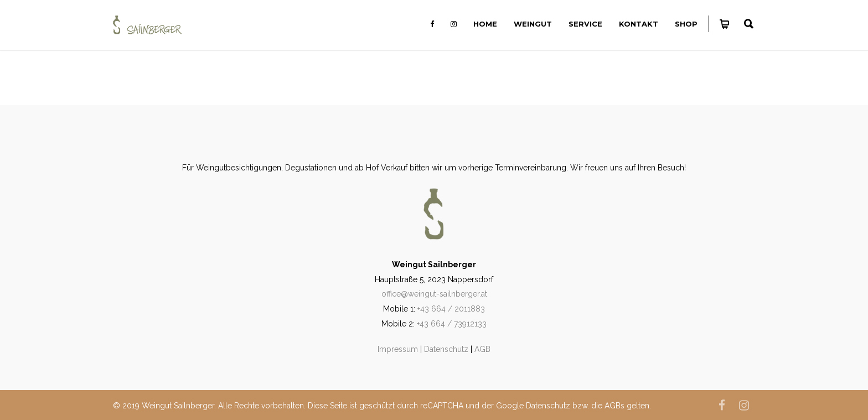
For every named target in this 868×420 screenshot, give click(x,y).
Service (585, 24)
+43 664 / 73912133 (452, 324)
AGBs (614, 406)
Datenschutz (446, 349)
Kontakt (639, 24)
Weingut (533, 24)
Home (485, 24)
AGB (482, 349)
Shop (686, 24)
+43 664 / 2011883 (451, 309)
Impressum (398, 349)
